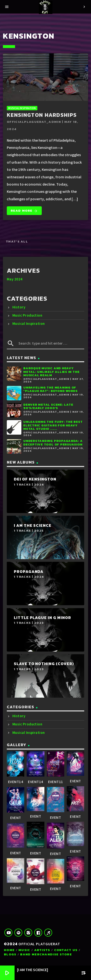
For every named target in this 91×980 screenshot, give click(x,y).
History (19, 307)
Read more (24, 211)
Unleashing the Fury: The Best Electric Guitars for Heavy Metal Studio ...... (53, 425)
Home (9, 950)
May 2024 (15, 279)
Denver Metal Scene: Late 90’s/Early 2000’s (48, 406)
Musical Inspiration (22, 108)
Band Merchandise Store (46, 954)
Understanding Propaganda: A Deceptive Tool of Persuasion (53, 443)
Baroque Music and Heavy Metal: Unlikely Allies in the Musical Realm (51, 372)
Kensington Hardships (42, 115)
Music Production (27, 315)
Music (24, 950)
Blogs (10, 954)
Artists (42, 950)
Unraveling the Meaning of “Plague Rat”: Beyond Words (50, 389)
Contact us (66, 950)
